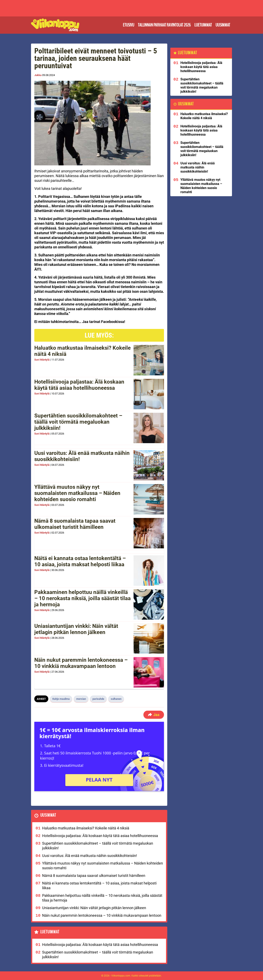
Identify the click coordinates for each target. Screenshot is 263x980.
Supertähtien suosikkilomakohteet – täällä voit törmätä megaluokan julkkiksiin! (78, 422)
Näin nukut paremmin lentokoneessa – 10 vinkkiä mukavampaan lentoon (81, 663)
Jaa (154, 715)
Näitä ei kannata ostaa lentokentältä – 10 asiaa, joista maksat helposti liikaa (80, 561)
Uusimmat (223, 25)
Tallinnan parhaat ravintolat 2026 (164, 25)
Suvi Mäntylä (42, 360)
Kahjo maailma (61, 699)
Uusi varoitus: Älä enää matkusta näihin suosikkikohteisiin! (82, 456)
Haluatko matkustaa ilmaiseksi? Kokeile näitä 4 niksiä (82, 351)
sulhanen (116, 699)
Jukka (38, 75)
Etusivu (129, 25)
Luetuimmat (203, 25)
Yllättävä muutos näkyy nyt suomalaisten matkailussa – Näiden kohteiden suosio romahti (77, 493)
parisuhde (98, 699)
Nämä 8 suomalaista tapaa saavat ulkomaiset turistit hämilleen (75, 524)
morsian (81, 699)
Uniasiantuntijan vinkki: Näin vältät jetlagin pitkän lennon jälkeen (76, 629)
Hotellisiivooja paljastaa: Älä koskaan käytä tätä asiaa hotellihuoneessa (79, 385)
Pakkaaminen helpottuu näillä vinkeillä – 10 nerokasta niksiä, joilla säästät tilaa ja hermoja (82, 598)
